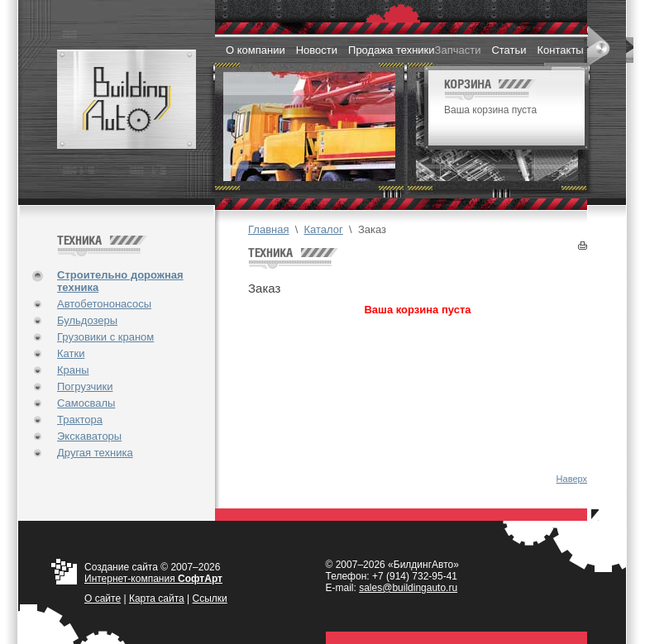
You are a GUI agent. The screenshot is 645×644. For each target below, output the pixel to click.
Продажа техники (392, 50)
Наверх (572, 479)
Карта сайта (157, 599)
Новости (317, 50)
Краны (73, 370)
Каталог (324, 229)
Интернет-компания (153, 579)
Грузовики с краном (105, 337)
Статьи (509, 50)
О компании (256, 50)
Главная (268, 229)
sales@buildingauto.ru (408, 588)
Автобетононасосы (104, 304)
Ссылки (210, 599)
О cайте (103, 599)
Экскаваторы (89, 436)
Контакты (561, 50)
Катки (71, 353)
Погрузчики (85, 386)
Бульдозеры (87, 320)
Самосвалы (86, 403)
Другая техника (95, 453)
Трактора (80, 420)
